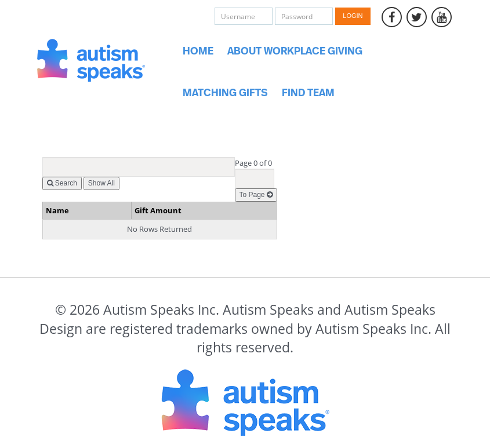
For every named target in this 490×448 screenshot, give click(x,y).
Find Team (308, 93)
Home (198, 52)
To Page (256, 195)
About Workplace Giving (295, 52)
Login (353, 16)
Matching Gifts (225, 93)
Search (62, 183)
